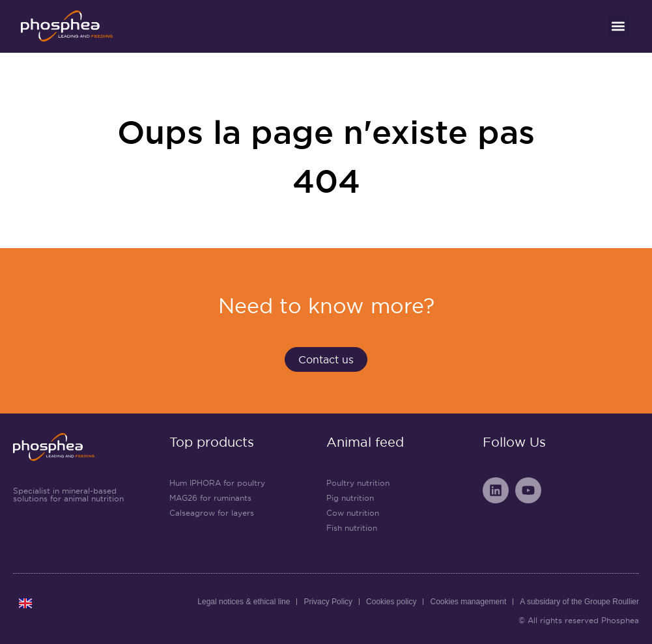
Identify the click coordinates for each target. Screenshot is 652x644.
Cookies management (468, 602)
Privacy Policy (328, 602)
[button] (618, 26)
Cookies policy (391, 602)
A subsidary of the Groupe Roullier (579, 602)
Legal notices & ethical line (244, 602)
